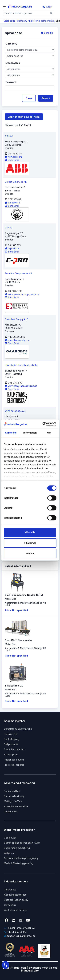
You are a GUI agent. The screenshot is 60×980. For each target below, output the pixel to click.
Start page (9, 21)
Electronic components (42, 21)
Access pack (11, 755)
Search (46, 98)
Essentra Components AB (18, 273)
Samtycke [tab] (11, 433)
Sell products (11, 744)
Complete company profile (18, 729)
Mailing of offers (13, 801)
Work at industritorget (16, 910)
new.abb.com (13, 157)
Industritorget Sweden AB (20, 928)
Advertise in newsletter (16, 806)
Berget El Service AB (16, 182)
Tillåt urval (30, 543)
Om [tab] (49, 433)
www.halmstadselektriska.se (21, 386)
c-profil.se (12, 248)
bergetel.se (12, 203)
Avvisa (30, 553)
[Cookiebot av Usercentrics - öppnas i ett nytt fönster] (43, 424)
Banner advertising (14, 796)
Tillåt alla (30, 532)
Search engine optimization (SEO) (22, 843)
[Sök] (51, 13)
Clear (29, 98)
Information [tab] (30, 433)
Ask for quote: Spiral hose (24, 117)
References (10, 890)
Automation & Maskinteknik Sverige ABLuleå (25, 604)
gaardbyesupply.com (18, 340)
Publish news (11, 812)
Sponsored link (12, 791)
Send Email (12, 160)
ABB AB (9, 136)
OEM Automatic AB (15, 411)
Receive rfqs (11, 734)
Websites (9, 853)
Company (22, 21)
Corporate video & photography (21, 858)
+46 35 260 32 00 (15, 932)
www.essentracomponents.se (22, 294)
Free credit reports (14, 765)
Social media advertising (17, 848)
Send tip (47, 33)
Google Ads (10, 838)
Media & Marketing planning (19, 863)
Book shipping (12, 739)
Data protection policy (16, 900)
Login (47, 7)
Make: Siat (10, 599)
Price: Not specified (16, 610)
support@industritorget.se (20, 936)
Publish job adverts (14, 760)
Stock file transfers (14, 749)
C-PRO (9, 228)
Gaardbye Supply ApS (17, 319)
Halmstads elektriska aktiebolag (22, 365)
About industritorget (15, 895)
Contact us (10, 905)
